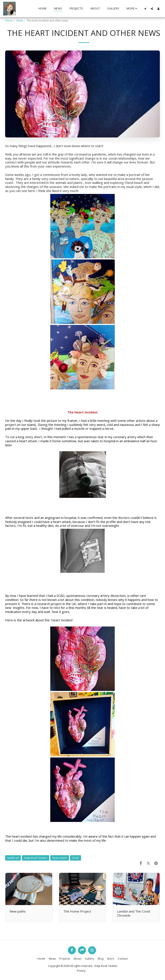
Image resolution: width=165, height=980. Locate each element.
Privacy (81, 971)
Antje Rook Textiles (36, 858)
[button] (145, 9)
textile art (13, 858)
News (20, 21)
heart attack (60, 858)
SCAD (76, 858)
